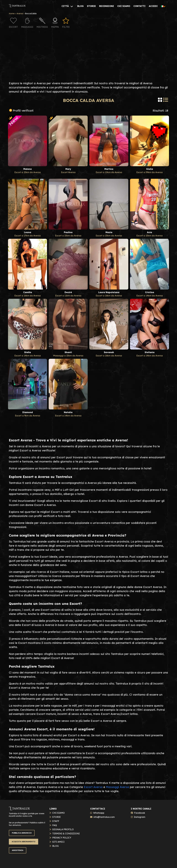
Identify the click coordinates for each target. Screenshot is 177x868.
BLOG (55, 846)
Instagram (140, 817)
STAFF (56, 821)
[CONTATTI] (139, 6)
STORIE (56, 817)
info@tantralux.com (104, 817)
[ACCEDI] (153, 6)
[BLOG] (80, 6)
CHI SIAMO (58, 813)
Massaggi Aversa (117, 787)
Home (12, 14)
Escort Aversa (93, 787)
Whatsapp (99, 813)
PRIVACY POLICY (62, 838)
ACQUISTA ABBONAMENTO (24, 842)
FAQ (55, 825)
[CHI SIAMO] (124, 6)
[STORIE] (91, 6)
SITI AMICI (58, 842)
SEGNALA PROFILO (63, 829)
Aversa (20, 14)
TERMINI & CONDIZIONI (66, 834)
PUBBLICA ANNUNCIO (22, 833)
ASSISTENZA (18, 850)
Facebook (140, 813)
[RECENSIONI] (107, 6)
